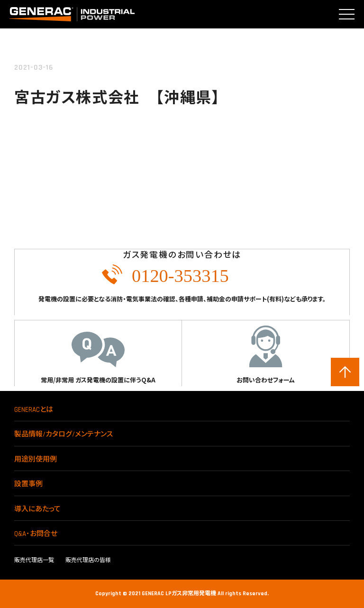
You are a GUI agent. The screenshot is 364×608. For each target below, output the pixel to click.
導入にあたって (37, 509)
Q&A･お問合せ (36, 534)
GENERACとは (34, 410)
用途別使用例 (36, 459)
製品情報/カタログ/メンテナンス (64, 434)
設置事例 (28, 484)
